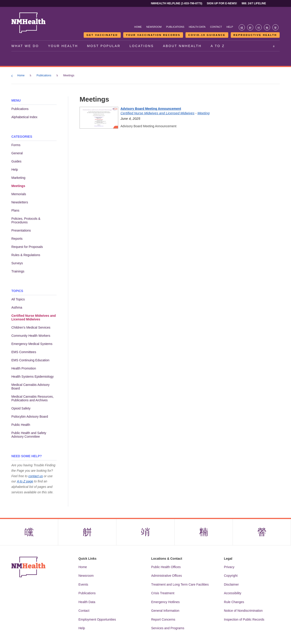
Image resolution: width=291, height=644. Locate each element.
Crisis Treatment (163, 593)
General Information (165, 611)
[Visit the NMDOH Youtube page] (275, 27)
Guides (16, 161)
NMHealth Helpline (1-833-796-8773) (177, 3)
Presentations (21, 230)
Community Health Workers (31, 336)
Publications (175, 27)
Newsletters (20, 202)
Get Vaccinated (102, 35)
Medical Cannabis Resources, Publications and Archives (33, 398)
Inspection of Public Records (244, 619)
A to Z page (25, 481)
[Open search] (274, 46)
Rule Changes (234, 602)
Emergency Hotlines (165, 602)
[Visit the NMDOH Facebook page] (242, 27)
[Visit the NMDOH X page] (250, 27)
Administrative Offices (167, 576)
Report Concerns (163, 619)
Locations (142, 46)
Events (83, 584)
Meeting (203, 113)
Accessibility (233, 593)
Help (230, 27)
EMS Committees (24, 352)
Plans (15, 210)
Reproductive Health (255, 35)
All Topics (18, 299)
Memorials (19, 194)
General (17, 153)
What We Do (25, 46)
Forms (16, 145)
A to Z (218, 46)
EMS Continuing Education (30, 360)
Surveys (17, 263)
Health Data (197, 27)
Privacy (229, 567)
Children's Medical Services (31, 327)
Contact (216, 27)
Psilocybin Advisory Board (30, 417)
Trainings (18, 271)
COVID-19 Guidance (207, 35)
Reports (17, 239)
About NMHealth (182, 46)
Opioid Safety (21, 408)
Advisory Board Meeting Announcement (151, 109)
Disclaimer (231, 584)
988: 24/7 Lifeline (254, 3)
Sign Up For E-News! (222, 3)
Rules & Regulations (26, 255)
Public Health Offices (166, 567)
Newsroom (154, 27)
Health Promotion (24, 368)
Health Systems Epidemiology (33, 377)
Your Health (63, 46)
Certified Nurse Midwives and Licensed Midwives (34, 317)
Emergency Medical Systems (32, 344)
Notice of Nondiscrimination (243, 611)
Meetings (18, 186)
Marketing (18, 178)
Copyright (231, 576)
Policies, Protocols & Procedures (26, 220)
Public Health (21, 425)
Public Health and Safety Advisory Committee (29, 435)
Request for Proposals (27, 247)
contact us (36, 476)
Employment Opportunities (97, 619)
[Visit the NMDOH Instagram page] (259, 27)
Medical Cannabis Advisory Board (30, 387)
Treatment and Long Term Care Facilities (180, 584)
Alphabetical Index (24, 117)
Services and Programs (168, 628)
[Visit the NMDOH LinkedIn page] (267, 27)
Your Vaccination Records (153, 35)
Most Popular (104, 46)
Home (138, 27)
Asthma (17, 307)
